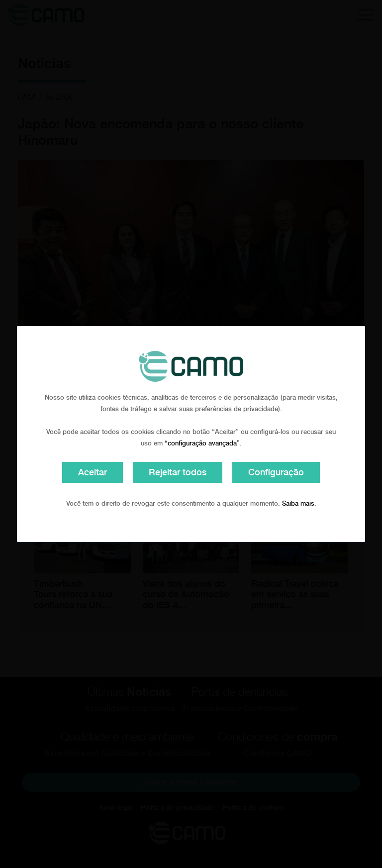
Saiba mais (298, 503)
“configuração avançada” (202, 443)
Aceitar (93, 472)
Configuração (276, 472)
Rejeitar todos (178, 472)
